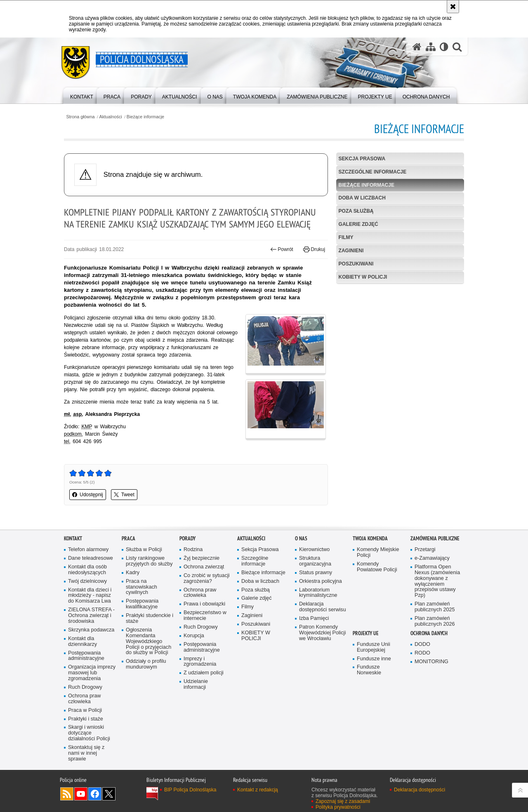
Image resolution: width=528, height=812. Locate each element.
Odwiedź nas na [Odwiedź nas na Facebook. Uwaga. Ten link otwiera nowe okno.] (95, 794)
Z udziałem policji (204, 673)
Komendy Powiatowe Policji (377, 567)
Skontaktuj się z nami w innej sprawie (86, 753)
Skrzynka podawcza (91, 630)
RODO (422, 653)
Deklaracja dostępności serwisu (323, 607)
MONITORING (431, 662)
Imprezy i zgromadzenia (200, 662)
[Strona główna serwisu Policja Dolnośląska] (417, 47)
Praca (128, 539)
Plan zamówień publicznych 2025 (435, 607)
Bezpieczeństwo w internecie (205, 616)
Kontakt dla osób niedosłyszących (87, 570)
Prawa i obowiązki (204, 604)
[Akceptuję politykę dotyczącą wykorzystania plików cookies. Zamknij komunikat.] (453, 7)
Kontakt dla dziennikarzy (82, 642)
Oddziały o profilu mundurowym (146, 664)
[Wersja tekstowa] (444, 47)
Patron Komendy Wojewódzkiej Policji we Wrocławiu (322, 633)
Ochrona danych (429, 633)
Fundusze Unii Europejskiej (374, 647)
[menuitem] (82, 95)
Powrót (282, 249)
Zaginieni (351, 251)
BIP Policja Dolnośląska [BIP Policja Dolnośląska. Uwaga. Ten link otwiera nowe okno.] (190, 790)
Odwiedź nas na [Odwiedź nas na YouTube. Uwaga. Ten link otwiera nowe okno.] (81, 794)
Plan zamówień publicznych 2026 (435, 621)
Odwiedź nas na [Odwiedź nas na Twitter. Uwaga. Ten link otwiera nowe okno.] (109, 794)
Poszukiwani (356, 264)
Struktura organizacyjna (315, 561)
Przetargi (425, 550)
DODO (422, 644)
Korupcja (194, 636)
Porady (187, 539)
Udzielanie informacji (196, 684)
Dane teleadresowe (91, 558)
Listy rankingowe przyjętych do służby (149, 561)
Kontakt (73, 539)
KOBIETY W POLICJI (363, 277)
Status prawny (316, 573)
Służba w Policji (144, 550)
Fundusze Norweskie (369, 670)
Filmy (346, 237)
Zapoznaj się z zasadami (343, 801)
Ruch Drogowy (85, 687)
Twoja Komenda (370, 539)
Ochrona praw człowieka (84, 699)
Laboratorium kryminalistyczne (318, 593)
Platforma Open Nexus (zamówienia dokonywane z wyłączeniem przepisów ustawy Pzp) (437, 581)
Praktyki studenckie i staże (150, 618)
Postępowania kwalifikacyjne (142, 604)
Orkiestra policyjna (321, 581)
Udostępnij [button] (88, 495)
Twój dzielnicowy (87, 581)
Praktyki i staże (86, 719)
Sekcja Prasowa (362, 159)
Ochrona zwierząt (204, 567)
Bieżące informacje (145, 117)
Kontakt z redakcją (258, 790)
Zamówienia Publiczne (435, 539)
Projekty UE (366, 633)
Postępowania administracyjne (86, 656)
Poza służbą (356, 211)
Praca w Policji (85, 710)
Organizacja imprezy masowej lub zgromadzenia (92, 673)
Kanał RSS (67, 794)
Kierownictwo (314, 550)
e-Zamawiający (432, 558)
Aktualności (111, 117)
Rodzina (193, 550)
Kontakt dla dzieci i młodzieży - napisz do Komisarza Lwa (90, 596)
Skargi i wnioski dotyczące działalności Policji (89, 733)
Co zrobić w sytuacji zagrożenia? (207, 578)
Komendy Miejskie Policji (378, 553)
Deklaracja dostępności (420, 790)
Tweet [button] (124, 495)
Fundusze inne (374, 659)
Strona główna (80, 117)
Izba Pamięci (314, 618)
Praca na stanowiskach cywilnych (141, 587)
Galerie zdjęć (358, 224)
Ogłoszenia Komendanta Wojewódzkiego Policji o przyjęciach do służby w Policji (148, 642)
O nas (301, 539)
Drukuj (314, 249)
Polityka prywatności (338, 807)
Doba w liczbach (362, 198)
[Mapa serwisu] (431, 47)
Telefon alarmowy (88, 550)
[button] (457, 47)
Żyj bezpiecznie (202, 558)
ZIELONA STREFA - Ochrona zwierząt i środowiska (91, 616)
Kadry (133, 573)
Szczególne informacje (373, 172)
